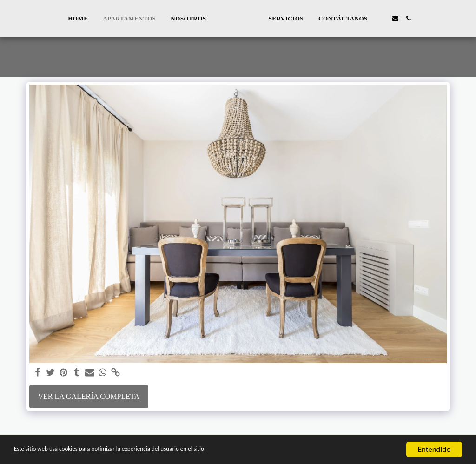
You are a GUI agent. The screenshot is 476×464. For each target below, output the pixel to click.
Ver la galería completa (89, 396)
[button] (397, 18)
